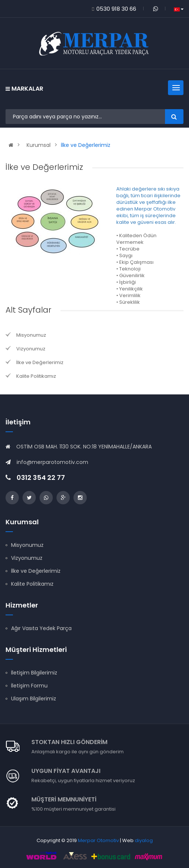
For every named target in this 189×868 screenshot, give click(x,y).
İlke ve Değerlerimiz (86, 145)
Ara (174, 117)
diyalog (144, 840)
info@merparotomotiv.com (52, 462)
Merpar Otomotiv (98, 840)
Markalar (24, 89)
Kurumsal (39, 145)
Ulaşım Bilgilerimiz (34, 699)
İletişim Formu (29, 686)
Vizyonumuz (31, 349)
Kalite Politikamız (36, 376)
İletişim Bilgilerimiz (34, 673)
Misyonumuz (31, 335)
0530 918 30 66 (116, 9)
